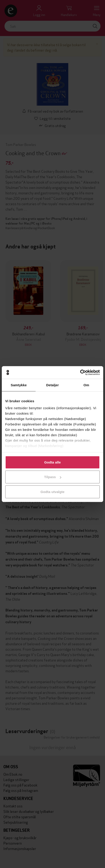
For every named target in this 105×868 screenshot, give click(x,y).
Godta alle (52, 462)
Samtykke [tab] (19, 385)
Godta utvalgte (52, 492)
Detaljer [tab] (52, 385)
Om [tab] (86, 385)
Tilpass (53, 477)
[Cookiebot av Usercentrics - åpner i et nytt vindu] (80, 373)
